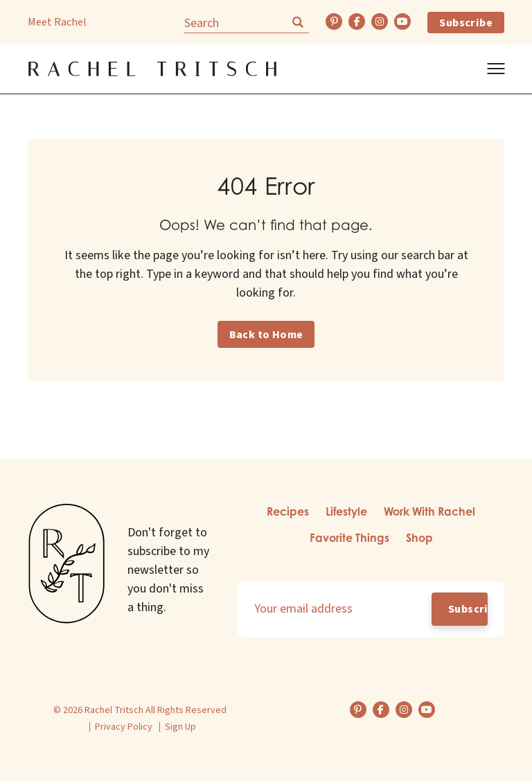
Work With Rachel (429, 511)
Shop (419, 538)
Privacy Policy (124, 727)
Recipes (288, 511)
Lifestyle (346, 511)
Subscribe (466, 23)
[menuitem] (288, 512)
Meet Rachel (57, 22)
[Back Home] (152, 69)
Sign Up (180, 727)
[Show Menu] (496, 69)
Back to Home (266, 335)
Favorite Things (349, 538)
